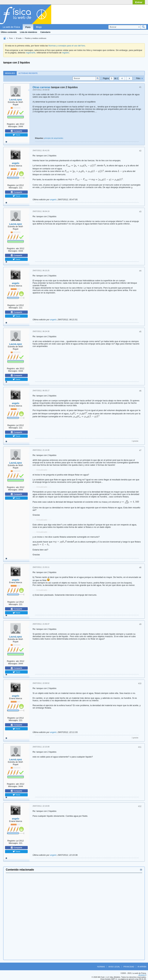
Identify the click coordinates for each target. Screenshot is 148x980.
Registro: (11, 124)
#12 (140, 806)
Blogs (39, 27)
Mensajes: (13, 126)
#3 (140, 212)
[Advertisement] (120, 14)
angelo (15, 163)
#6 (140, 391)
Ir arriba (142, 967)
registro (66, 53)
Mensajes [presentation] (10, 73)
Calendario (45, 32)
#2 (140, 151)
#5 (140, 332)
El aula (19, 38)
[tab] (10, 73)
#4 (140, 271)
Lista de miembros (29, 32)
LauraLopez (16, 100)
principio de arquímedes (54, 138)
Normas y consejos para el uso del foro (67, 46)
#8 (140, 568)
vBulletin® (142, 975)
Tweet (16, 135)
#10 (140, 683)
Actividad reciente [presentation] (28, 73)
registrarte (31, 53)
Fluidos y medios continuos (35, 38)
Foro (28, 27)
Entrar (139, 2)
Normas (101, 967)
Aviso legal (114, 967)
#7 (140, 450)
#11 (140, 747)
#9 (140, 624)
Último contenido (9, 32)
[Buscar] (124, 27)
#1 (140, 87)
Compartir (16, 131)
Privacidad (129, 967)
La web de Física (11, 27)
